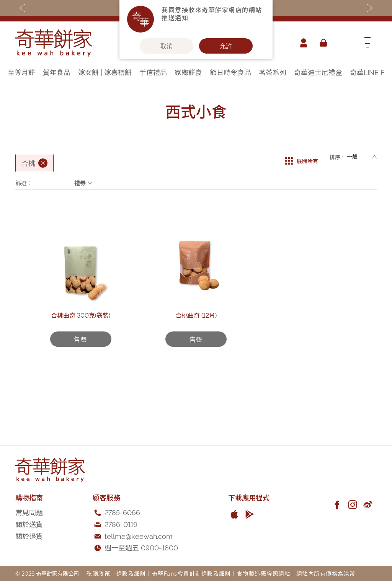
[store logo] (54, 43)
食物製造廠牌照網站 (264, 573)
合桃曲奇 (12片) (196, 357)
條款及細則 (131, 573)
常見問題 (29, 512)
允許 (226, 46)
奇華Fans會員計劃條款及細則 (192, 573)
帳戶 (302, 43)
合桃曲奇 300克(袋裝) (81, 357)
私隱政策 (98, 573)
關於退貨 (29, 536)
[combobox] (344, 43)
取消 (167, 46)
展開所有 (302, 157)
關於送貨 (29, 524)
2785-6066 (122, 512)
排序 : (336, 157)
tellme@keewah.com (139, 536)
